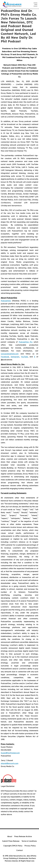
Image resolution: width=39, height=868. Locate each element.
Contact (20, 850)
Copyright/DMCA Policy (13, 846)
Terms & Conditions (29, 841)
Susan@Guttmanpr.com (10, 753)
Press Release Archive (23, 836)
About (10, 836)
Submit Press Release (11, 841)
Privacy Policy (30, 846)
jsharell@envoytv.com (10, 763)
